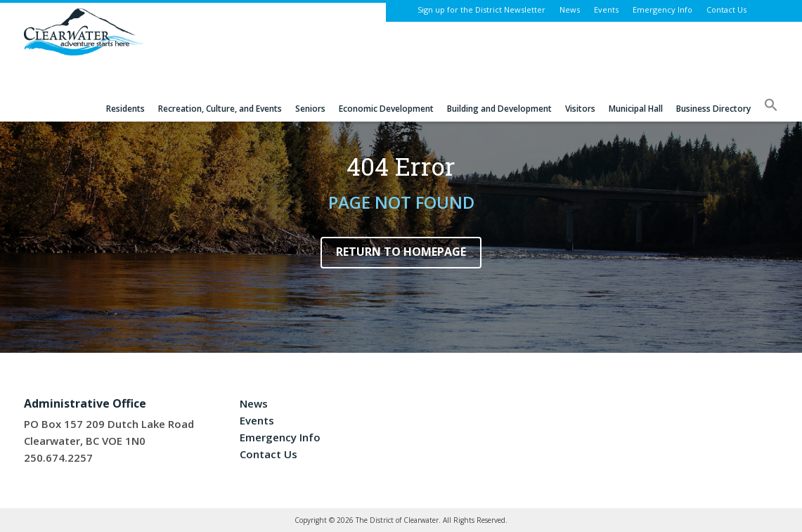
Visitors (580, 109)
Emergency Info (662, 9)
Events (606, 9)
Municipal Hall (636, 109)
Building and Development (499, 109)
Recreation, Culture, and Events (220, 109)
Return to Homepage (401, 252)
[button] (771, 110)
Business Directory (713, 109)
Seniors (310, 109)
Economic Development (386, 109)
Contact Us (726, 9)
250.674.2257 (58, 458)
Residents (125, 109)
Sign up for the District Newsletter (481, 9)
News (570, 9)
